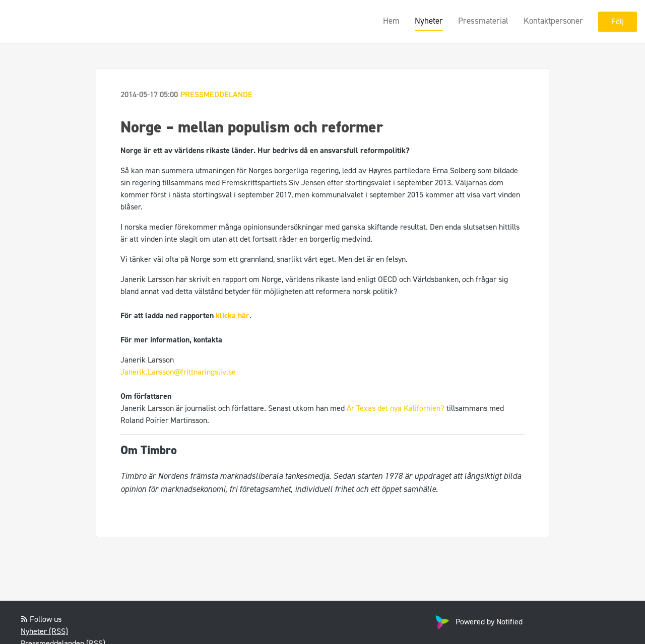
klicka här (233, 315)
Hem (391, 21)
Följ (618, 21)
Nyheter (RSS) (44, 631)
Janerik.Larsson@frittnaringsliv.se (178, 372)
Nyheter (429, 21)
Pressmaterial (483, 21)
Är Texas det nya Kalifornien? (396, 408)
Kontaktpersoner (553, 21)
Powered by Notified (478, 622)
